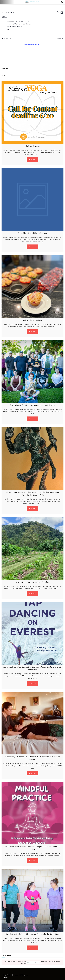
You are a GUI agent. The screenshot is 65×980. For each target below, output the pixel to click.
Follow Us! (32, 962)
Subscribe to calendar (31, 45)
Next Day (60, 38)
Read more (32, 160)
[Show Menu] (2, 2)
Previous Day (6, 38)
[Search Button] (62, 2)
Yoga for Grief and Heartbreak (19, 24)
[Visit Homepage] (32, 2)
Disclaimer (5, 977)
